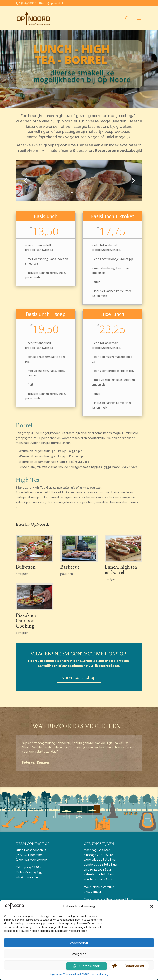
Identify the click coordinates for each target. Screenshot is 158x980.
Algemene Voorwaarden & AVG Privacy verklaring (79, 974)
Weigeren (79, 954)
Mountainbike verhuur (99, 887)
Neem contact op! (79, 678)
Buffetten (26, 567)
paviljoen (22, 574)
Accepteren (79, 943)
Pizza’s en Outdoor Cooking (26, 621)
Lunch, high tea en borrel (121, 570)
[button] (152, 906)
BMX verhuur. (93, 892)
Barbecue (70, 567)
